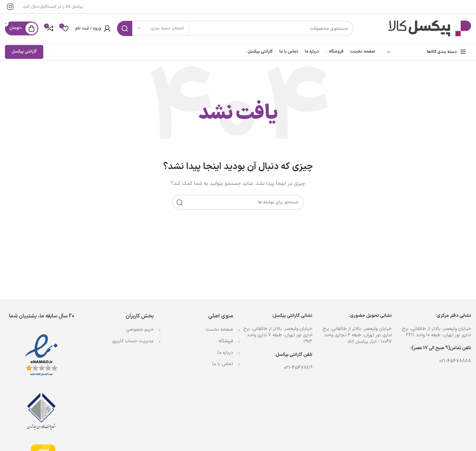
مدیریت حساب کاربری (133, 341)
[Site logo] (430, 28)
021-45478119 (298, 368)
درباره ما (225, 353)
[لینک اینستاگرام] (10, 7)
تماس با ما (223, 364)
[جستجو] (235, 28)
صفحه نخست (219, 329)
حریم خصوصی (140, 329)
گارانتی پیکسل (24, 52)
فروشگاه (226, 341)
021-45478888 (455, 361)
